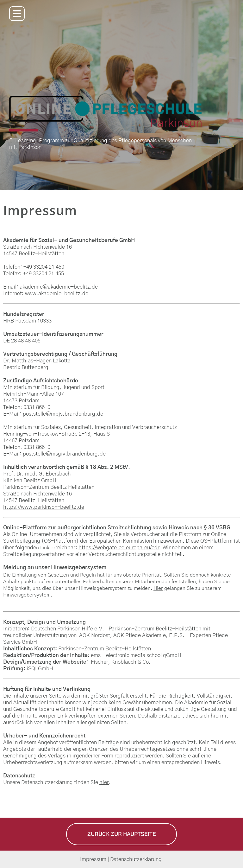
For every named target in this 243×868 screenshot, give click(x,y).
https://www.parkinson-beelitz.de (44, 507)
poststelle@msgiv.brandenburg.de (64, 454)
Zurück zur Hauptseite (122, 834)
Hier (158, 588)
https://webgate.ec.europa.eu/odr (119, 548)
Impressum (93, 859)
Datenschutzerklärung (137, 859)
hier (104, 782)
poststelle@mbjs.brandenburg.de (63, 414)
